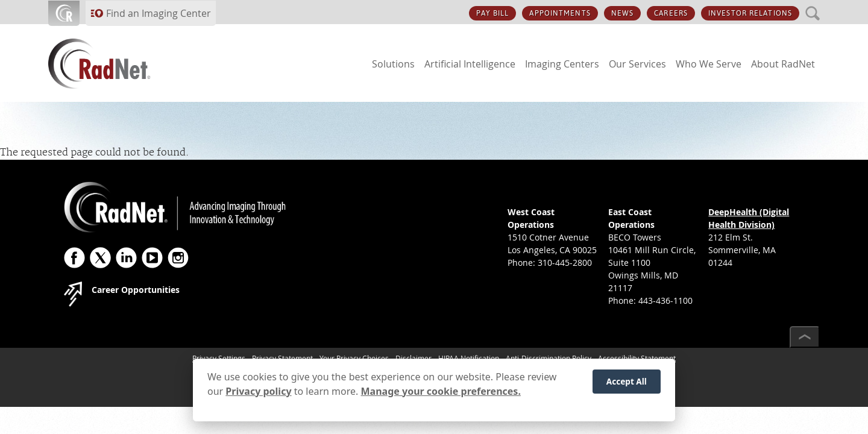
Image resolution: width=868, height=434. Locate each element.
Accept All (627, 387)
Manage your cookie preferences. (441, 396)
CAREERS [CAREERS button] (671, 13)
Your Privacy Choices (354, 358)
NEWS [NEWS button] (622, 13)
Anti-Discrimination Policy (549, 358)
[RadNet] (121, 64)
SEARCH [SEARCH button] (813, 6)
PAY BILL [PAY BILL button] (493, 13)
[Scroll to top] (805, 337)
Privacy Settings (219, 358)
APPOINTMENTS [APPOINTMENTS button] (560, 13)
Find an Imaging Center (159, 13)
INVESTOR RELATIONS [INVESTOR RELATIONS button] (750, 13)
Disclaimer (414, 358)
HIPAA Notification (469, 358)
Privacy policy (258, 396)
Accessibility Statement (637, 358)
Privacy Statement (282, 358)
